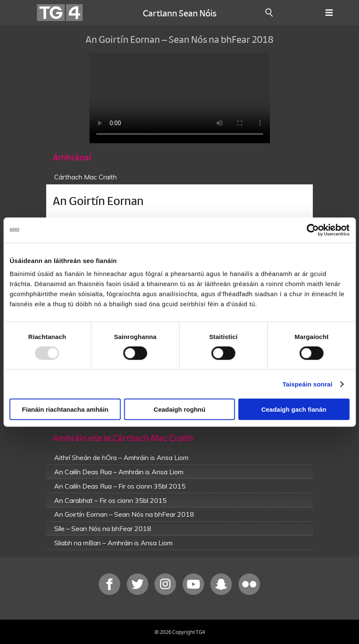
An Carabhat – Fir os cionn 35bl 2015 (110, 500)
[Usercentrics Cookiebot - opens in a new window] (313, 230)
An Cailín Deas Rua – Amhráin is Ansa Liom (119, 472)
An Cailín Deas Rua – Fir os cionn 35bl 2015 (120, 486)
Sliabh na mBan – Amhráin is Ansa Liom (113, 543)
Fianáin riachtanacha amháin (65, 409)
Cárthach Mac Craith (85, 177)
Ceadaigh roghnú (179, 409)
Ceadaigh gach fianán (294, 409)
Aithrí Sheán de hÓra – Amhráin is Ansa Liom (121, 457)
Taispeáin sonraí (308, 384)
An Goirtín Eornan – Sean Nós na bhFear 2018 (124, 514)
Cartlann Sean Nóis (180, 13)
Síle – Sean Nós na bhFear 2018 (103, 528)
